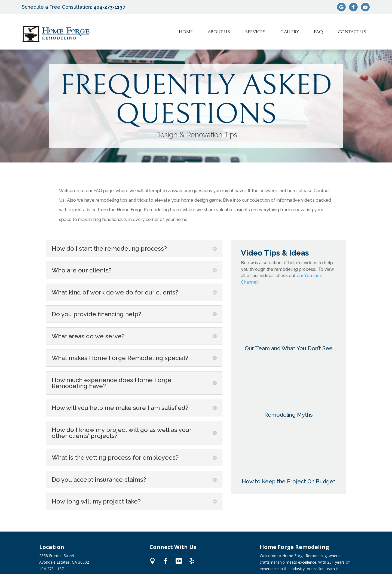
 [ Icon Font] (166, 561)
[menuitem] (186, 32)
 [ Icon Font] (179, 561)
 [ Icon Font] (192, 561)
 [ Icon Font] (153, 561)
